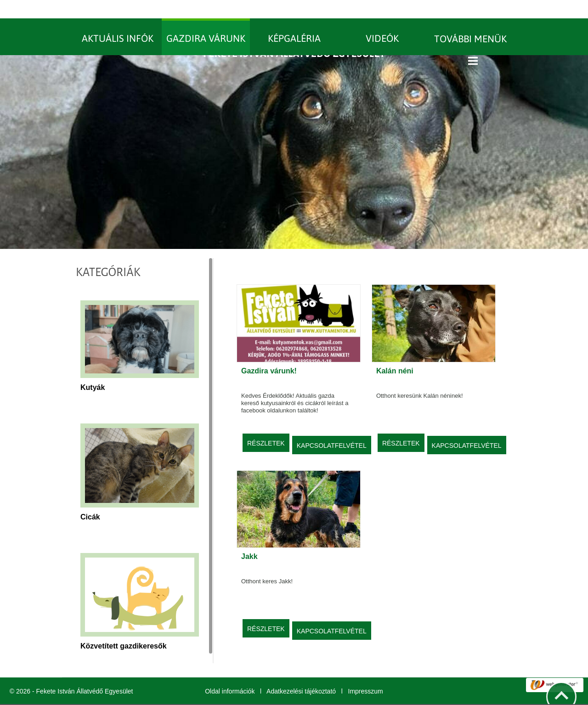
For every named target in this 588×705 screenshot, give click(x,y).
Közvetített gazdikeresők (124, 628)
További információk (371, 695)
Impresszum (366, 673)
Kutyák (93, 369)
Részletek (266, 425)
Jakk (249, 538)
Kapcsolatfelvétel (332, 427)
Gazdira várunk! (269, 352)
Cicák (90, 499)
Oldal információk (230, 673)
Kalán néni (395, 352)
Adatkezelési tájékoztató (301, 673)
